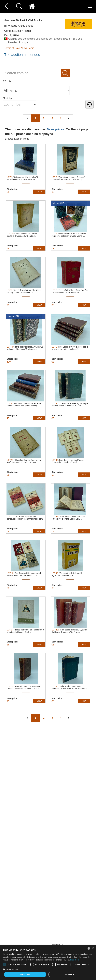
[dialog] (48, 963)
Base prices (55, 129)
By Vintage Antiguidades (19, 26)
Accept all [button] (25, 974)
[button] (48, 969)
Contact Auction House (18, 31)
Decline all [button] (70, 974)
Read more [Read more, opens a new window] (75, 960)
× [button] (93, 949)
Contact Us (58, 945)
